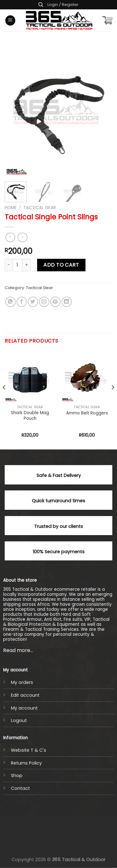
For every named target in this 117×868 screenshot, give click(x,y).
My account (24, 708)
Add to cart (61, 265)
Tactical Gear (40, 208)
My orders (22, 682)
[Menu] (10, 20)
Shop (17, 775)
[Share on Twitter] (33, 302)
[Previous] (4, 400)
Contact (20, 788)
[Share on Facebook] (22, 302)
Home (11, 208)
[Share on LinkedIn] (67, 302)
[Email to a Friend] (44, 302)
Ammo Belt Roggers (87, 413)
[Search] (41, 5)
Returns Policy (26, 763)
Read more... (18, 650)
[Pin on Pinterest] (55, 302)
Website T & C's (29, 750)
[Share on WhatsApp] (10, 302)
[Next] (113, 400)
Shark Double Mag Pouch (30, 416)
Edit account (25, 695)
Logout (19, 720)
